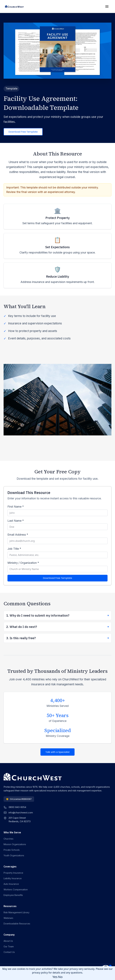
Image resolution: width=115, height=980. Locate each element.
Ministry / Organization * (23, 563)
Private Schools (12, 850)
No (60, 977)
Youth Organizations (14, 855)
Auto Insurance (11, 884)
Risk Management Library (16, 912)
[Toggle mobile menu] (107, 7)
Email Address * (18, 535)
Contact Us (9, 952)
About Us (8, 941)
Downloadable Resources (17, 924)
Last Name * (16, 521)
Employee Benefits (13, 895)
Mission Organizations (15, 844)
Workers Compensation (16, 889)
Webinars (8, 918)
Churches (8, 839)
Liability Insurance (13, 878)
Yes (55, 977)
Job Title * (14, 549)
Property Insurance (13, 873)
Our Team (9, 946)
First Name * (16, 507)
